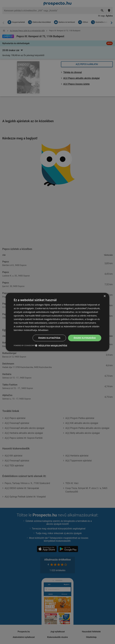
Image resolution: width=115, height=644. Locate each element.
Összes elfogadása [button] (85, 338)
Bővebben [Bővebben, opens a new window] (43, 330)
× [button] (104, 296)
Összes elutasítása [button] (49, 338)
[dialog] (58, 322)
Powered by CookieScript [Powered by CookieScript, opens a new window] (24, 345)
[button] (51, 346)
